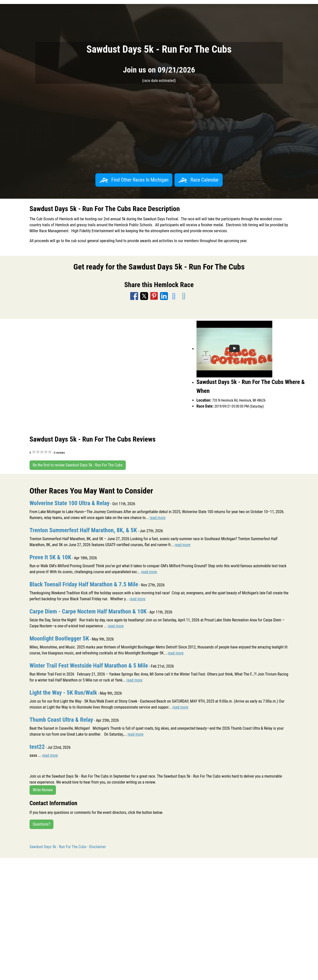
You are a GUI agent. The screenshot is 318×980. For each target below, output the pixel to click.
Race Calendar (199, 180)
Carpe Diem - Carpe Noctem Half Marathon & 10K (88, 611)
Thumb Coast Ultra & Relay (61, 720)
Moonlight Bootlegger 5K (59, 639)
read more (158, 518)
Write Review (43, 790)
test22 (37, 747)
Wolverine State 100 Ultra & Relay (70, 503)
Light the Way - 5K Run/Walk (63, 693)
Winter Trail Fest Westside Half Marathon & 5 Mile (89, 666)
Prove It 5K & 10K (50, 557)
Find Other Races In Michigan (134, 180)
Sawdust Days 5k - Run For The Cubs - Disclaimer (68, 847)
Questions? (41, 824)
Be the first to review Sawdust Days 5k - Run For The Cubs (78, 465)
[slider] (42, 452)
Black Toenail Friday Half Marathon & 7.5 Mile (84, 584)
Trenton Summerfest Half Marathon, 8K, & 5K (83, 530)
